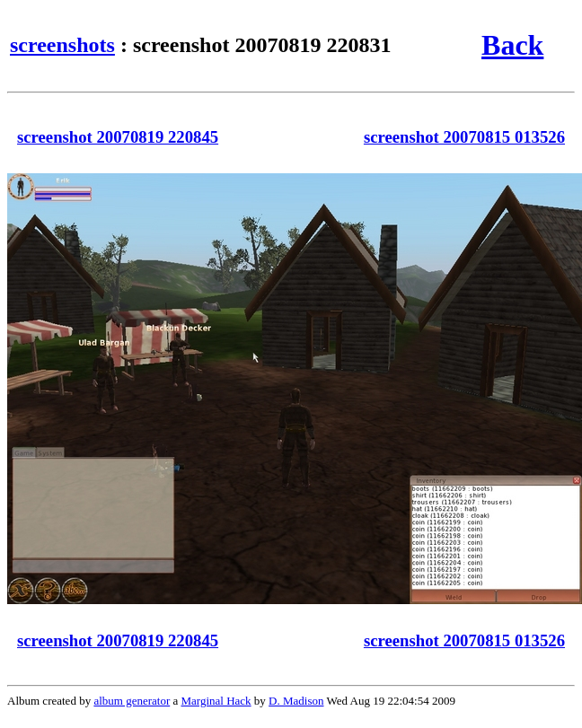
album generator (132, 701)
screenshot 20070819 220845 (118, 137)
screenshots (62, 45)
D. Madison (296, 701)
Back (512, 45)
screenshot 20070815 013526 (464, 137)
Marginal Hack (216, 701)
